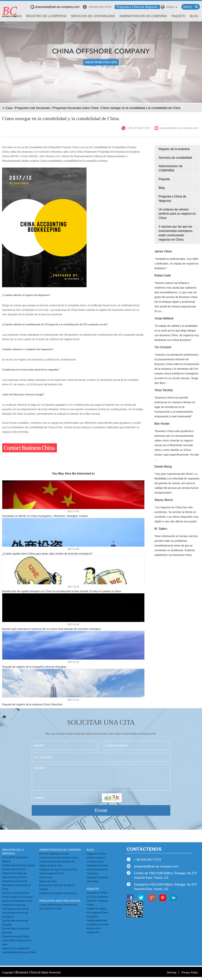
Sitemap (171, 972)
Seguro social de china (51, 866)
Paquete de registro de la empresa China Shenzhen (32, 704)
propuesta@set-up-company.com (55, 7)
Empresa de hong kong (14, 905)
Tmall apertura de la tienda (15, 909)
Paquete (178, 16)
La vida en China (95, 862)
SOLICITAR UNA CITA (101, 62)
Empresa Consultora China (16, 893)
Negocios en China (96, 854)
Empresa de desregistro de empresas (58, 893)
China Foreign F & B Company (17, 897)
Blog (194, 16)
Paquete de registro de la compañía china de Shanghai (34, 667)
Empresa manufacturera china (17, 901)
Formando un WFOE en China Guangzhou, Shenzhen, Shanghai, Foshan (45, 516)
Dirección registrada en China (54, 854)
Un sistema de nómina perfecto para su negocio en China (177, 214)
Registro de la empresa (46, 16)
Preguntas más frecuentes (33, 108)
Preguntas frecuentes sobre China (76, 108)
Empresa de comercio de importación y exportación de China (16, 885)
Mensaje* (101, 778)
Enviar (101, 810)
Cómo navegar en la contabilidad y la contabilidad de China (141, 108)
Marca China (46, 877)
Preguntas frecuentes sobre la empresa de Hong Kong (97, 870)
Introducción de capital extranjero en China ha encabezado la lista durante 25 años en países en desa (61, 591)
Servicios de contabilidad (93, 16)
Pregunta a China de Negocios (137, 7)
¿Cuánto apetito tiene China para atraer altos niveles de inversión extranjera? (47, 554)
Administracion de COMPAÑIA (143, 16)
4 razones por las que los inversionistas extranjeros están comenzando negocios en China (176, 233)
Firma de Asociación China (15, 937)
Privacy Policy (190, 972)
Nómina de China (48, 881)
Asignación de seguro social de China (58, 870)
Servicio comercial (96, 858)
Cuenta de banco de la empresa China (58, 858)
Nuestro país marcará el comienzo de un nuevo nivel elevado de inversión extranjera (51, 629)
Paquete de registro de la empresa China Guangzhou (97, 913)
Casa (18, 16)
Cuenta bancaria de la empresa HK (57, 862)
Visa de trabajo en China (52, 873)
